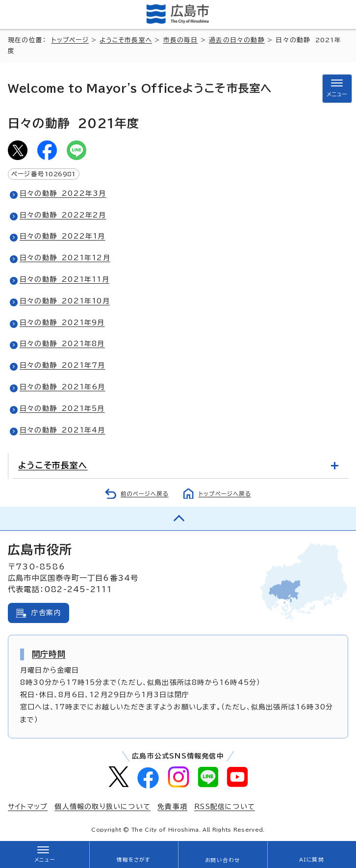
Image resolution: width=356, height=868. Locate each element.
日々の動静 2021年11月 (64, 279)
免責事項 (172, 807)
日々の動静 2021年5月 (62, 408)
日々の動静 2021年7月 (63, 365)
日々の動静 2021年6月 (63, 387)
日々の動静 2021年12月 (65, 258)
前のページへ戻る (145, 494)
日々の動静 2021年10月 (65, 301)
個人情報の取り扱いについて (102, 807)
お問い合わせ (222, 860)
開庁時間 (49, 654)
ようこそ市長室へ (126, 40)
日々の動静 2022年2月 (63, 215)
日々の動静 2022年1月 (63, 236)
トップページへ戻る (225, 494)
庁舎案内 (46, 613)
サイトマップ (28, 807)
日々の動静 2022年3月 (63, 193)
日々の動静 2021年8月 (62, 344)
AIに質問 (312, 860)
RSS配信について (225, 807)
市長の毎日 (181, 40)
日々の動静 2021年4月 (63, 430)
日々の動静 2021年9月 (62, 323)
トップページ (70, 40)
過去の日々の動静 (237, 40)
